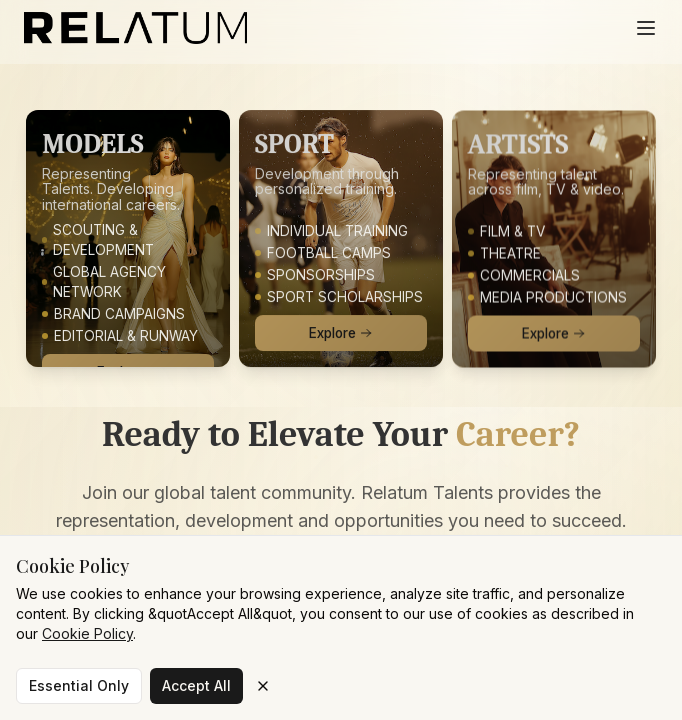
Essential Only (79, 685)
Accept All (196, 685)
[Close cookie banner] (263, 686)
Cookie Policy (87, 633)
